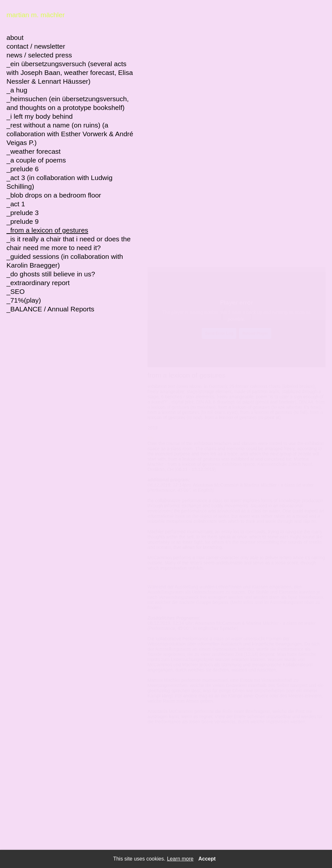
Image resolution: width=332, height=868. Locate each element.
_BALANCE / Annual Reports (50, 309)
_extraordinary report (38, 283)
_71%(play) (24, 300)
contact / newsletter (36, 46)
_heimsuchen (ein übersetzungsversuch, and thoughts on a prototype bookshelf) (68, 103)
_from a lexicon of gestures (47, 230)
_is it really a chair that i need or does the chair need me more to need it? (69, 243)
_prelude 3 (23, 213)
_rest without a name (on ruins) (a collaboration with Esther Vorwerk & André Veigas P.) (70, 134)
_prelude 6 (23, 169)
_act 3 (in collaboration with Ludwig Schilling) (59, 182)
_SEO (16, 291)
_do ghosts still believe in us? (51, 274)
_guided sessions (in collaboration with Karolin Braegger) (65, 261)
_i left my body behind (40, 116)
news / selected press (39, 55)
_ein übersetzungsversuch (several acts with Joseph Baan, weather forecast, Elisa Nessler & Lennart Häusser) (70, 72)
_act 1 (16, 204)
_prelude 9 (23, 221)
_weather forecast (34, 151)
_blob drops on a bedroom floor (54, 195)
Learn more (180, 859)
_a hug (17, 90)
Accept (207, 859)
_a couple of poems (36, 160)
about (15, 37)
